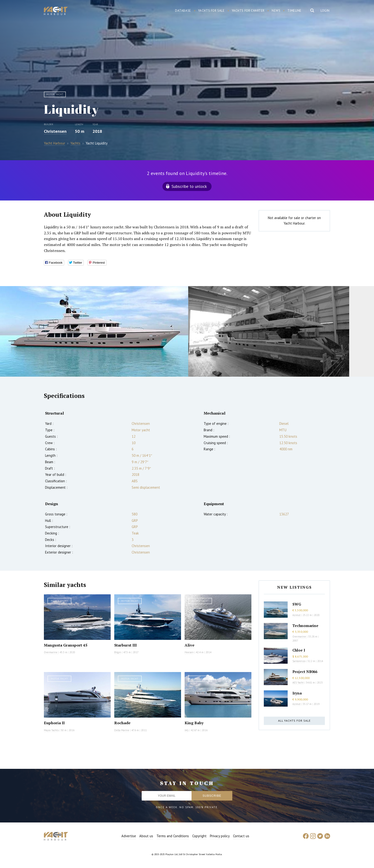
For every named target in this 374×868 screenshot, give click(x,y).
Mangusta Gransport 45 (66, 645)
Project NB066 (305, 672)
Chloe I (299, 650)
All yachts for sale (294, 721)
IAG (187, 730)
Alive (190, 645)
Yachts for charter (248, 11)
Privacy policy (220, 836)
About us (146, 836)
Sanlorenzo (299, 661)
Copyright (199, 836)
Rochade (122, 723)
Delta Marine (122, 730)
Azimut (296, 615)
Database (183, 11)
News (276, 11)
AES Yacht (298, 683)
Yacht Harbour (56, 11)
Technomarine (305, 626)
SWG (297, 604)
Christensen (55, 131)
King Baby (194, 723)
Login (325, 11)
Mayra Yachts (51, 730)
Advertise (129, 836)
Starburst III (125, 645)
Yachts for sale (211, 11)
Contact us (241, 836)
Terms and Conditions (173, 836)
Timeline (294, 11)
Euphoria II (54, 723)
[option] (94, 331)
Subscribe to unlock (189, 186)
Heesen (189, 652)
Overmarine (51, 652)
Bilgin (118, 652)
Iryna (297, 693)
